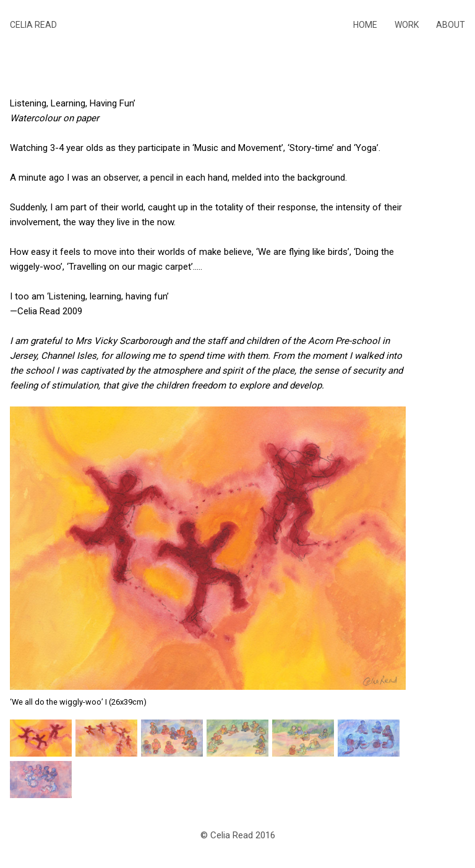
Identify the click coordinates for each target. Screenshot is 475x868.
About (451, 25)
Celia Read (33, 25)
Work (407, 25)
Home (365, 25)
